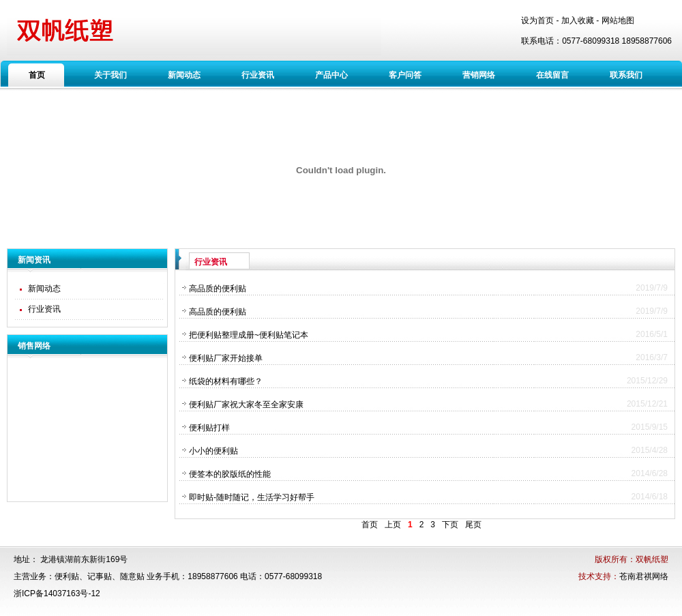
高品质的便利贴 (218, 289)
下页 (450, 525)
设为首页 (537, 20)
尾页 (473, 525)
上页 (393, 525)
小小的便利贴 (213, 451)
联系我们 (626, 75)
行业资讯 (258, 75)
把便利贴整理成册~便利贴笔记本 (249, 335)
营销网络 (479, 75)
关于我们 (110, 75)
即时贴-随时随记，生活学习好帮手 (252, 497)
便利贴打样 (209, 428)
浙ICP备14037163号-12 (57, 593)
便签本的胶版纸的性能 (230, 474)
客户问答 (405, 75)
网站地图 (618, 20)
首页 (37, 75)
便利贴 (67, 576)
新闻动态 (184, 75)
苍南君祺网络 (644, 576)
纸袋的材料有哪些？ (226, 381)
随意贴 (132, 576)
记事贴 (100, 576)
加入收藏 (578, 20)
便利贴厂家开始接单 (226, 358)
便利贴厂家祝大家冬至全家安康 (246, 405)
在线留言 (552, 75)
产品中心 (331, 75)
